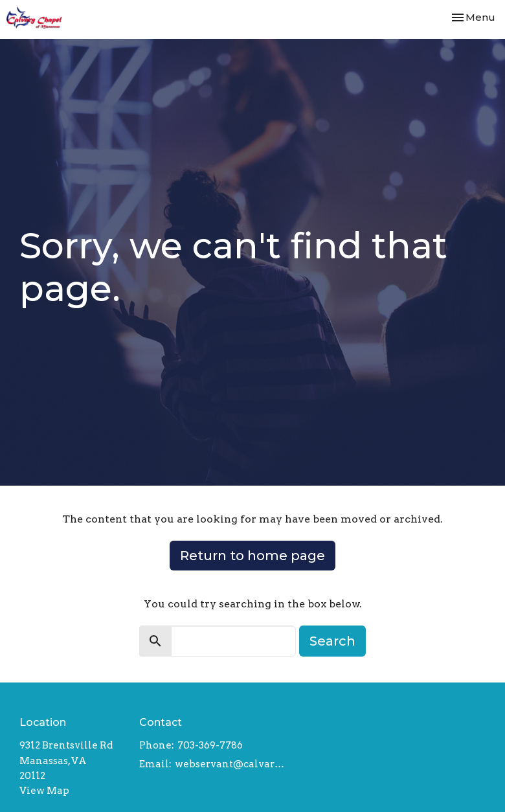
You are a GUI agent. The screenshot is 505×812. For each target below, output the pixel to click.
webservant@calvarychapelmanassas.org (230, 764)
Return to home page (252, 556)
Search (332, 641)
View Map (44, 791)
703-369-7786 (210, 745)
